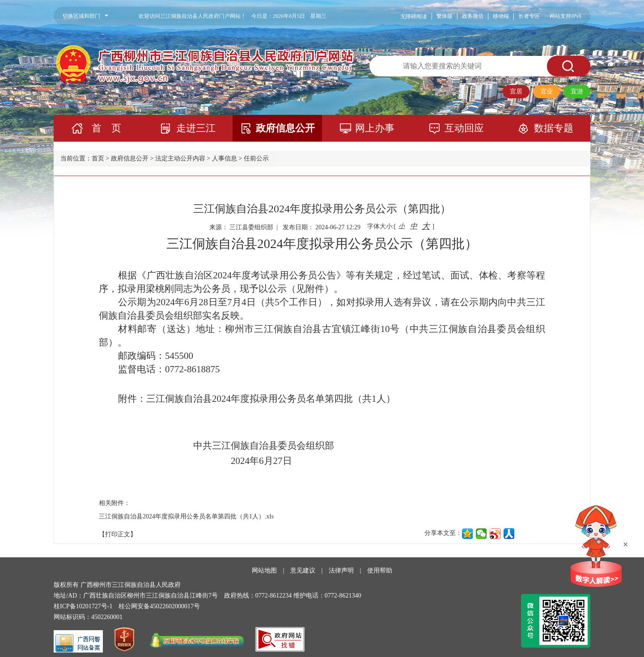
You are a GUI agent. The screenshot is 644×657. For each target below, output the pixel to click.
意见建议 (303, 571)
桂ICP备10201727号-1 (83, 606)
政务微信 (473, 16)
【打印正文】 (118, 534)
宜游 (577, 91)
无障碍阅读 (414, 17)
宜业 (547, 91)
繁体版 (445, 16)
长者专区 (529, 16)
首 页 (106, 128)
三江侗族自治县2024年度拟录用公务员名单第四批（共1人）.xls (186, 516)
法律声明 (341, 571)
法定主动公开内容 (180, 158)
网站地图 (264, 571)
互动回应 (464, 128)
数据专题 (554, 128)
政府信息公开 (285, 128)
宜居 (516, 91)
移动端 (501, 16)
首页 (98, 158)
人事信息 (225, 158)
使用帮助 (380, 571)
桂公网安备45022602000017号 (159, 606)
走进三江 (196, 128)
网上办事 (375, 128)
